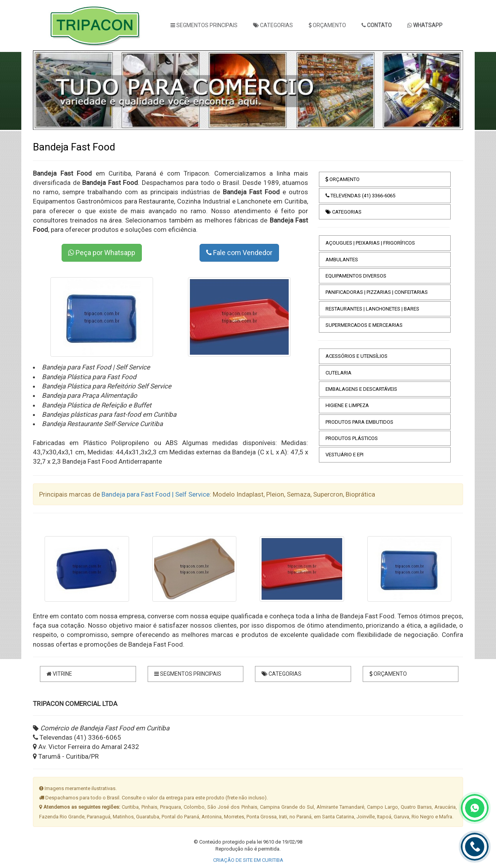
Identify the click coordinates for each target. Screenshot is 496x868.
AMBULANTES (342, 260)
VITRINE (59, 674)
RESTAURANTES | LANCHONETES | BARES (372, 309)
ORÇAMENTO (327, 25)
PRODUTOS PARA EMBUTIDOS (359, 422)
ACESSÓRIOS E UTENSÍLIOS (356, 356)
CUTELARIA (338, 373)
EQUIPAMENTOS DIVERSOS (356, 276)
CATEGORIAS (273, 25)
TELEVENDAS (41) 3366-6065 (360, 196)
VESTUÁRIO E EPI (344, 455)
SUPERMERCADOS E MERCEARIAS (364, 325)
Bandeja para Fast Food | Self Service (156, 494)
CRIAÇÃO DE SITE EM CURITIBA (248, 860)
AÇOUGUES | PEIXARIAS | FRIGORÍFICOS (370, 243)
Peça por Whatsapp (102, 253)
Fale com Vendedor (239, 253)
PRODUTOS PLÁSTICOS (352, 438)
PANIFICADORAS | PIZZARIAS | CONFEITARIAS (377, 292)
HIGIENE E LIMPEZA (347, 405)
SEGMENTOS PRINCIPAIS (204, 25)
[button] (51, 90)
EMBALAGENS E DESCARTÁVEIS (361, 389)
